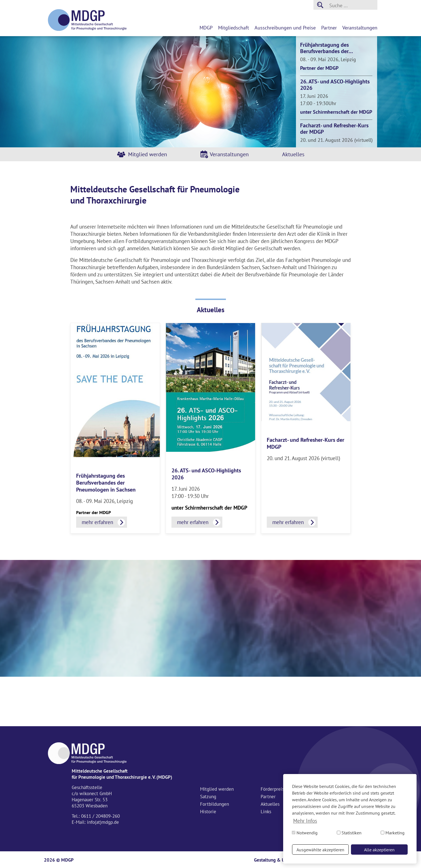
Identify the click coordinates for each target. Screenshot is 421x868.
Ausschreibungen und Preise (285, 28)
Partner (329, 28)
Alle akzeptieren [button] (379, 850)
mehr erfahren (97, 522)
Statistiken (349, 833)
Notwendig (305, 833)
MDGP (206, 28)
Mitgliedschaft (234, 28)
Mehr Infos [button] (305, 821)
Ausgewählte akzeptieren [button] (320, 850)
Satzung (208, 797)
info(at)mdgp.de (103, 822)
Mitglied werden (148, 154)
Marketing (393, 833)
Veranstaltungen (360, 28)
